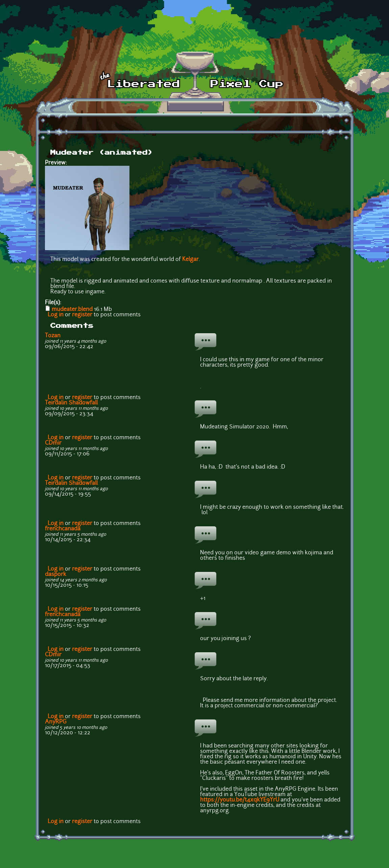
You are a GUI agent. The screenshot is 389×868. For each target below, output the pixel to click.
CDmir (53, 443)
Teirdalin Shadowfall (71, 403)
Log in (56, 315)
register (82, 315)
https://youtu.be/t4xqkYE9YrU (240, 800)
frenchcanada (63, 529)
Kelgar (190, 260)
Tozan (53, 336)
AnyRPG (56, 722)
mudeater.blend (72, 310)
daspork (56, 575)
